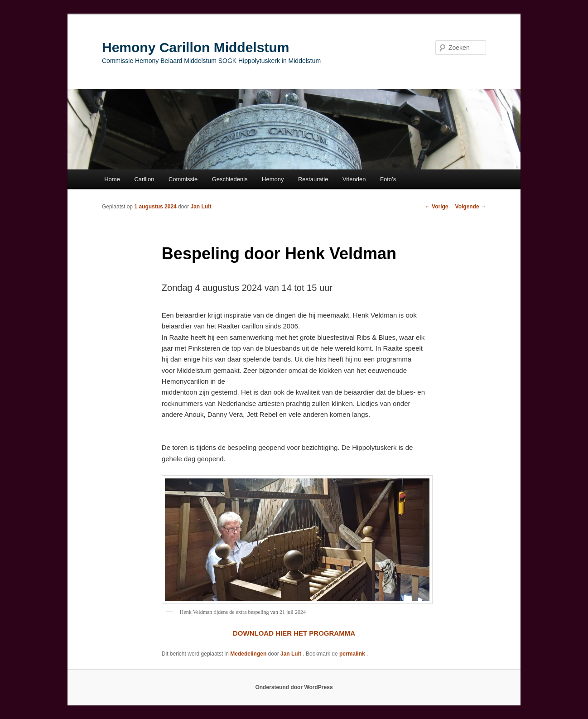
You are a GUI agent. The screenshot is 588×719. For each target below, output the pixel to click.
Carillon (144, 179)
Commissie (183, 179)
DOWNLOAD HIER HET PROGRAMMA (294, 633)
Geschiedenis (230, 179)
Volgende (471, 207)
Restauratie (313, 179)
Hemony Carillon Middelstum (195, 47)
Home (112, 179)
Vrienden (354, 179)
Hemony (273, 179)
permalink (353, 654)
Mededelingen (248, 654)
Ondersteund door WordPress (294, 687)
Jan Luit (201, 207)
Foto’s (388, 179)
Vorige (437, 207)
